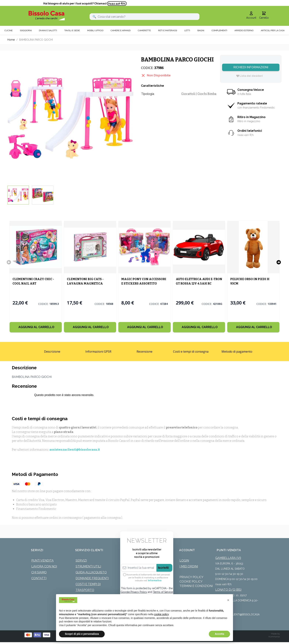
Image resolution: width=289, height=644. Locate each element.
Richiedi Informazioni (251, 67)
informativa (155, 581)
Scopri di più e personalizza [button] (82, 634)
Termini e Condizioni (196, 586)
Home (11, 40)
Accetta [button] (219, 634)
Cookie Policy (191, 582)
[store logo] (47, 16)
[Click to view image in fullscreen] (70, 118)
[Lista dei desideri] (249, 76)
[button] (228, 600)
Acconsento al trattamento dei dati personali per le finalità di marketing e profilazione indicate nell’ (148, 578)
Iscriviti (163, 568)
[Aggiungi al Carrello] (36, 327)
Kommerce (274, 637)
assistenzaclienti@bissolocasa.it (75, 450)
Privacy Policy (191, 577)
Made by (275, 634)
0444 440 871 (117, 4)
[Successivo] (279, 262)
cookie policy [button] (161, 614)
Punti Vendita (42, 561)
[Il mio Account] (251, 16)
